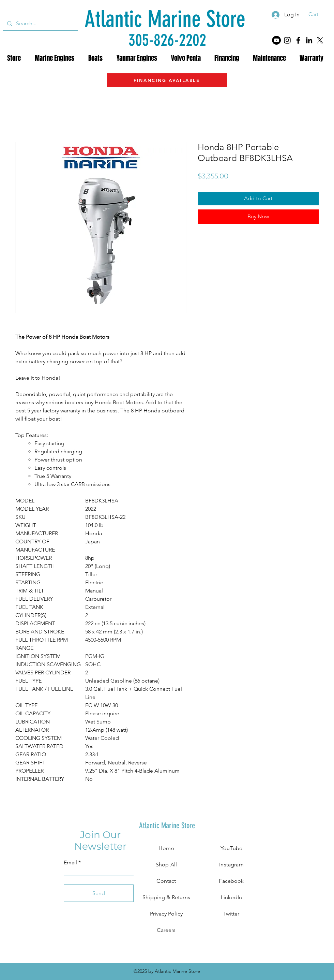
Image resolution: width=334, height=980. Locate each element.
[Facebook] (298, 40)
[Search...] (40, 24)
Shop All (166, 865)
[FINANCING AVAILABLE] (167, 80)
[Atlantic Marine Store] (165, 19)
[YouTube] (276, 40)
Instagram (231, 865)
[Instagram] (287, 40)
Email (70, 863)
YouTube (231, 848)
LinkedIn (231, 897)
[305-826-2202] (167, 40)
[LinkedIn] (309, 40)
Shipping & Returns (166, 897)
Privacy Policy (166, 914)
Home (166, 848)
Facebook (231, 881)
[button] (318, 14)
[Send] (99, 893)
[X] (320, 40)
